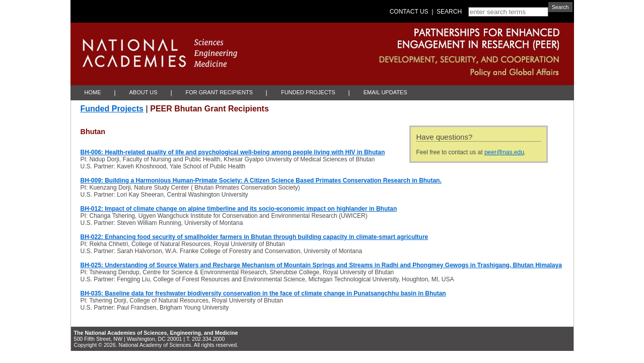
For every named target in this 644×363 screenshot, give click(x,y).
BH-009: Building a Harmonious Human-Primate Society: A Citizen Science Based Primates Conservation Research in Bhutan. (261, 180)
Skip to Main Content (73, 0)
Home (93, 92)
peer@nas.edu (504, 152)
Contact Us (409, 12)
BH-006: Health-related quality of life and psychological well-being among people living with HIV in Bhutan (233, 152)
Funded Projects (308, 92)
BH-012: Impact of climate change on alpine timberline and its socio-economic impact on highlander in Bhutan (239, 209)
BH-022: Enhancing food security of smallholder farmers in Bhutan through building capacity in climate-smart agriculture (255, 237)
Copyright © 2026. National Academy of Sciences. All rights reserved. (156, 345)
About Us (144, 92)
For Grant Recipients (220, 92)
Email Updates (385, 92)
